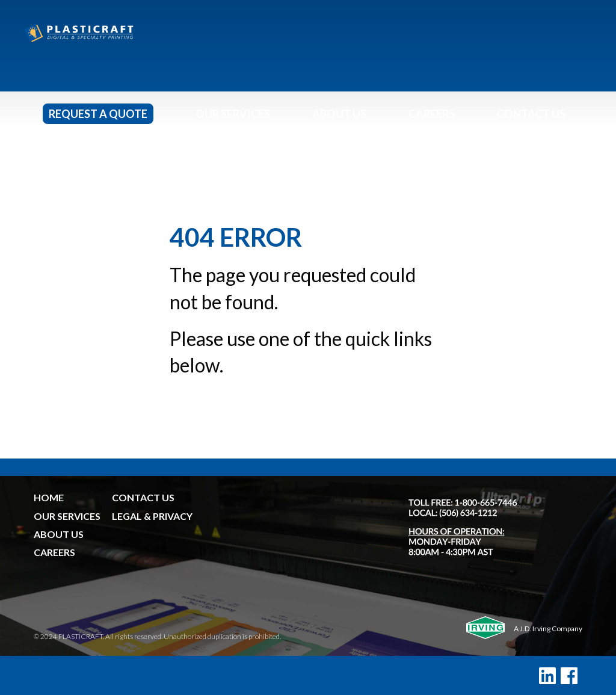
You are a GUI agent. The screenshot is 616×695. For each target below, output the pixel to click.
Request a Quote (98, 114)
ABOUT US (59, 534)
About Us (339, 114)
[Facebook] (569, 675)
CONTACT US (143, 497)
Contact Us (531, 114)
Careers (432, 114)
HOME (49, 497)
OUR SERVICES (67, 516)
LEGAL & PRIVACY (152, 516)
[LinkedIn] (547, 675)
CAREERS (54, 552)
